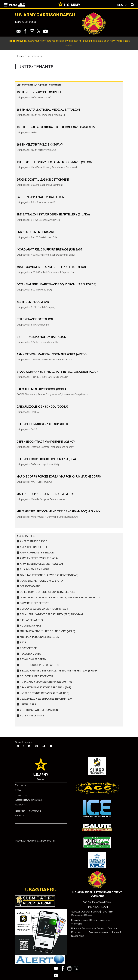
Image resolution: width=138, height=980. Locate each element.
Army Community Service (37, 553)
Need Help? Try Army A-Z (28, 811)
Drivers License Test (34, 603)
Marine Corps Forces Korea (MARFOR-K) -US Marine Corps (59, 477)
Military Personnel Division (39, 637)
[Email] (51, 746)
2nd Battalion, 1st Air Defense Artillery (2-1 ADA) (53, 215)
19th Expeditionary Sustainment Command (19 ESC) (54, 162)
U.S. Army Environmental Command (89, 929)
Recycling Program (33, 659)
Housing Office (31, 626)
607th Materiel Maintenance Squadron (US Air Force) (56, 284)
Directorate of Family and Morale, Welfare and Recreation (60, 598)
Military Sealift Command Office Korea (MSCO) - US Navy (59, 512)
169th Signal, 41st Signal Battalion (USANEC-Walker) (56, 127)
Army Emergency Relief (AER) (39, 558)
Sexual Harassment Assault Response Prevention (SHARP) (59, 671)
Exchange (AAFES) (31, 620)
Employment (21, 785)
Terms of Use (22, 795)
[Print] (44, 746)
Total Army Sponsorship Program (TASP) (47, 682)
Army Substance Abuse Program (41, 564)
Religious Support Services (39, 665)
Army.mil (41, 779)
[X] (24, 746)
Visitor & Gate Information (39, 710)
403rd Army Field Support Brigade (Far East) (50, 250)
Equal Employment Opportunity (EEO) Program (51, 614)
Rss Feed (19, 816)
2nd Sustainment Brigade (36, 232)
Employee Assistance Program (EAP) (44, 609)
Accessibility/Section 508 (28, 800)
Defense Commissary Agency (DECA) (43, 424)
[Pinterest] (37, 746)
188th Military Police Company (40, 145)
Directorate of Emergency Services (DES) (48, 592)
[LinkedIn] (29, 746)
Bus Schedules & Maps (35, 569)
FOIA (18, 790)
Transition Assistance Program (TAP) (45, 687)
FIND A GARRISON (97, 907)
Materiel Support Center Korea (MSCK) (45, 494)
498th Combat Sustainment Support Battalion (51, 267)
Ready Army (21, 805)
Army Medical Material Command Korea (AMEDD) (52, 354)
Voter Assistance (32, 716)
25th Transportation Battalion (40, 197)
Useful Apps (28, 704)
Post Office (28, 648)
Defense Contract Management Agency (46, 442)
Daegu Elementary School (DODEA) (42, 389)
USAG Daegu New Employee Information (46, 699)
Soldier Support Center (36, 676)
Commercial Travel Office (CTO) (42, 581)
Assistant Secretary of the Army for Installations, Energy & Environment (96, 932)
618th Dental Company (33, 302)
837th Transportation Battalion (41, 337)
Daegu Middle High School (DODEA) (42, 407)
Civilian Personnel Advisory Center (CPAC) (49, 575)
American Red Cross (34, 541)
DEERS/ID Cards (30, 586)
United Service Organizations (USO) (45, 693)
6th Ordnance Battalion (35, 319)
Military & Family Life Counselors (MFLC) (47, 631)
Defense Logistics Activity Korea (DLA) (46, 459)
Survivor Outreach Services (85, 912)
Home (21, 56)
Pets (23, 643)
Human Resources (80, 920)
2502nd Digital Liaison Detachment (43, 180)
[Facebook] (18, 746)
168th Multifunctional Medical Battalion (48, 110)
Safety (89, 915)
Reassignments (30, 654)
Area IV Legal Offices (35, 547)
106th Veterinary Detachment (39, 92)
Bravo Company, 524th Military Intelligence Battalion (57, 372)
